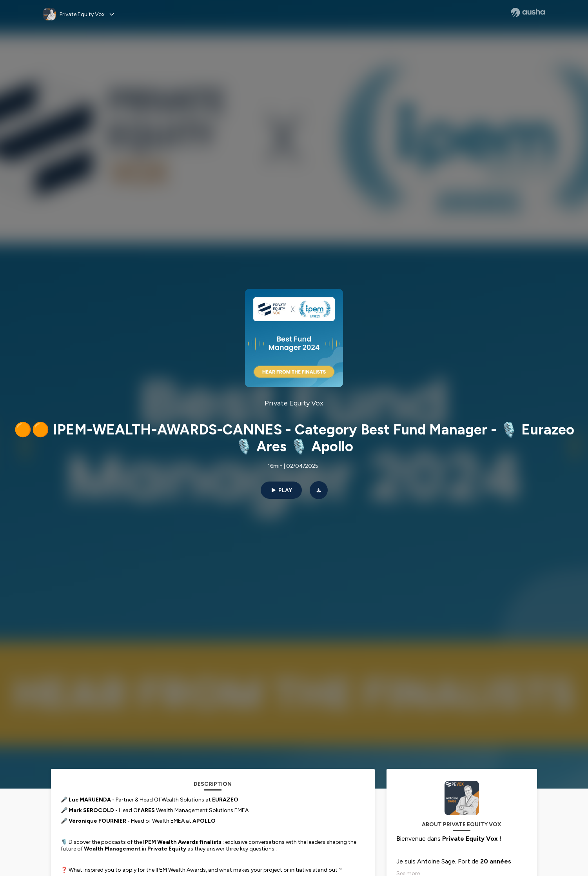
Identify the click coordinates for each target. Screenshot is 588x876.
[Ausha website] (528, 13)
